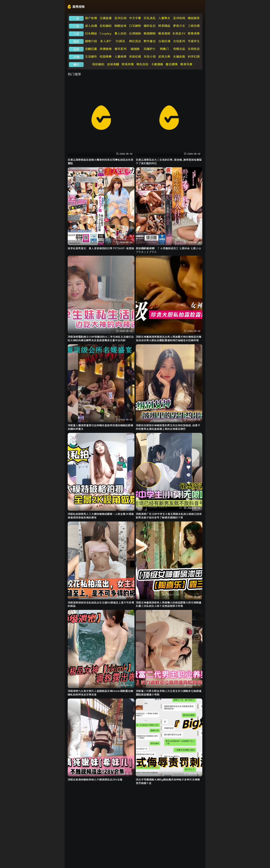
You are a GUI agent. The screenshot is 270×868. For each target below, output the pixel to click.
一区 (76, 18)
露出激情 (172, 64)
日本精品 (91, 33)
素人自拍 (120, 33)
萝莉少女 (179, 26)
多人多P (106, 41)
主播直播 (106, 18)
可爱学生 (194, 41)
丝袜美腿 (113, 64)
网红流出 (135, 41)
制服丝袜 (120, 26)
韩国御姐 (150, 33)
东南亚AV (179, 33)
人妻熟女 (164, 18)
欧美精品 (164, 26)
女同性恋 (194, 49)
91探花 (120, 41)
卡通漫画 (157, 64)
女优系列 (179, 41)
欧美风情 (128, 64)
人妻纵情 (120, 57)
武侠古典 (164, 57)
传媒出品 (179, 49)
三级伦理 (194, 26)
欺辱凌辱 (194, 33)
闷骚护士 (150, 49)
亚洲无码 (120, 18)
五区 (76, 49)
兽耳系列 (120, 49)
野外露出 (150, 41)
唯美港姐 (164, 33)
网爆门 (164, 49)
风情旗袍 (106, 49)
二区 (76, 26)
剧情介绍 (91, 41)
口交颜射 (135, 26)
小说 (76, 57)
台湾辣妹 (135, 33)
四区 (76, 41)
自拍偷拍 (106, 26)
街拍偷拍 (98, 64)
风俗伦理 (135, 57)
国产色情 (91, 18)
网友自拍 (142, 64)
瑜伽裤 (135, 49)
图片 (76, 65)
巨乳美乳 (150, 18)
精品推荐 (194, 18)
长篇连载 (179, 57)
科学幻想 (194, 57)
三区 (76, 34)
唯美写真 (186, 64)
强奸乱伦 (150, 26)
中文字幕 (135, 18)
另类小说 (150, 57)
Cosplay (106, 33)
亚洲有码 (179, 18)
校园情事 (106, 57)
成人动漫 (91, 26)
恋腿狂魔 (91, 49)
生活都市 (91, 57)
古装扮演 (164, 41)
